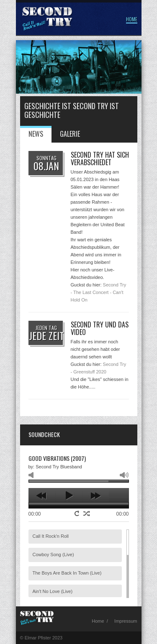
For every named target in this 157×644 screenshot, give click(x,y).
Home (132, 19)
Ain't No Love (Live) (53, 591)
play (69, 496)
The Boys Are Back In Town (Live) (67, 573)
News (36, 134)
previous (42, 496)
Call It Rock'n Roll (51, 536)
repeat (78, 513)
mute (33, 475)
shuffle (87, 514)
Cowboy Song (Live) (53, 555)
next (96, 496)
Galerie (70, 134)
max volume (124, 475)
